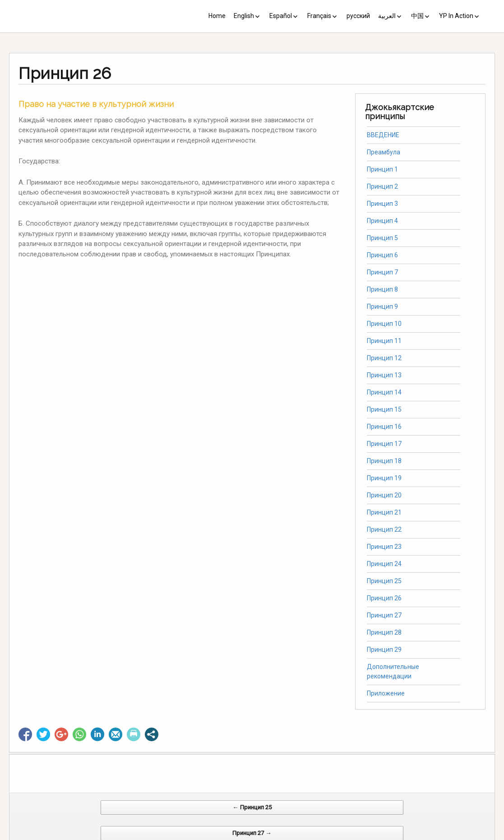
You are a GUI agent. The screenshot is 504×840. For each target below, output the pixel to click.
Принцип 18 (384, 461)
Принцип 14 (384, 392)
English (244, 16)
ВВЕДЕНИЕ (383, 135)
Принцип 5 (382, 238)
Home (217, 16)
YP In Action (456, 16)
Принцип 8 (382, 289)
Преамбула (384, 152)
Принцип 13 (384, 375)
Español (281, 16)
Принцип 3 (382, 204)
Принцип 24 (384, 564)
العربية (387, 16)
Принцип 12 (384, 358)
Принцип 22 (384, 529)
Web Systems (342, 835)
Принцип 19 (384, 478)
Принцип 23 (384, 547)
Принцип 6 (382, 255)
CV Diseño (254, 835)
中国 (417, 16)
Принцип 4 (382, 221)
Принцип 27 (384, 615)
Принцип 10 (384, 324)
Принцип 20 (384, 495)
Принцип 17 (384, 444)
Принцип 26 (384, 598)
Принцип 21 (384, 512)
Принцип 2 (382, 186)
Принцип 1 (382, 169)
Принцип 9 (382, 306)
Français (319, 16)
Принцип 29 (384, 650)
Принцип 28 (384, 632)
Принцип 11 (384, 341)
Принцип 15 (384, 409)
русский (358, 16)
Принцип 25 (384, 581)
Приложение (386, 693)
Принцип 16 (384, 427)
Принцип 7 (382, 272)
